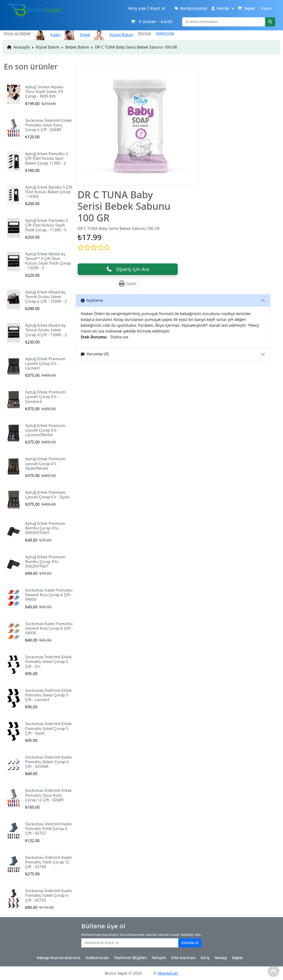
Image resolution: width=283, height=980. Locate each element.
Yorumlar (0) (95, 354)
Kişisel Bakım (48, 47)
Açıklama (92, 300)
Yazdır (128, 284)
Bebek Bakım (77, 47)
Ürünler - (152, 22)
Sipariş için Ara (128, 269)
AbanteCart (168, 973)
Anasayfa (19, 47)
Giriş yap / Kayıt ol (147, 8)
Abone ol (190, 943)
